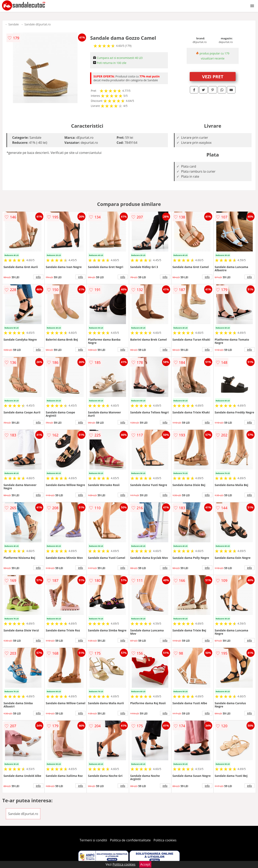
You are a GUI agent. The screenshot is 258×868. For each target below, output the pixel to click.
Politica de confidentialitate (130, 840)
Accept (145, 864)
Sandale (14, 24)
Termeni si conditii (93, 840)
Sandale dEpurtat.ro (37, 24)
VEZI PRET (213, 76)
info (38, 277)
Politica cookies (165, 840)
